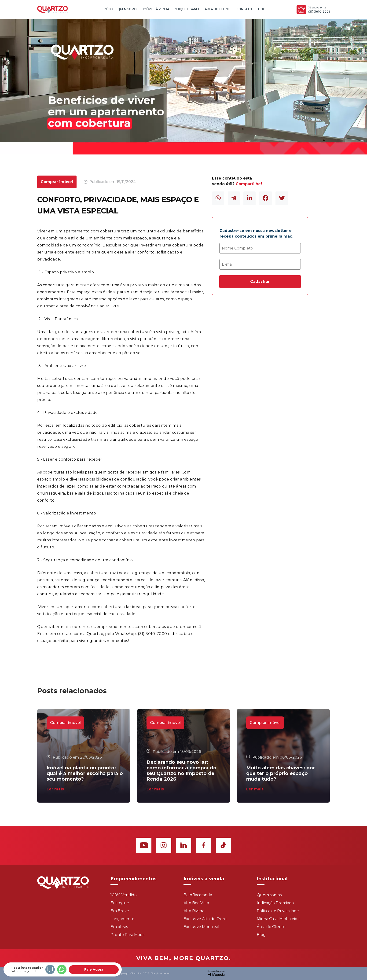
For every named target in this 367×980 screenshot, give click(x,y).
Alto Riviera (194, 911)
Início (108, 9)
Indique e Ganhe (187, 9)
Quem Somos (128, 9)
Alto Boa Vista (196, 903)
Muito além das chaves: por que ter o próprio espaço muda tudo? (281, 773)
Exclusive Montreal (201, 927)
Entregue (120, 903)
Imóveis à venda (204, 879)
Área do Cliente (218, 9)
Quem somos (269, 895)
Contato (244, 9)
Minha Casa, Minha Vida (278, 919)
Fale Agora (94, 969)
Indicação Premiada (275, 903)
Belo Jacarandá (198, 895)
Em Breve (120, 911)
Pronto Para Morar (128, 935)
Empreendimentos (134, 879)
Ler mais (55, 789)
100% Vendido (124, 895)
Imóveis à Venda (156, 9)
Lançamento (122, 919)
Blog (261, 9)
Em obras (119, 927)
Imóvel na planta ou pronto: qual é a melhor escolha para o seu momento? (85, 773)
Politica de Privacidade (278, 911)
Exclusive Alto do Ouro (205, 919)
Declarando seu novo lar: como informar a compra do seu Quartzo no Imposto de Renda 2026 (182, 771)
